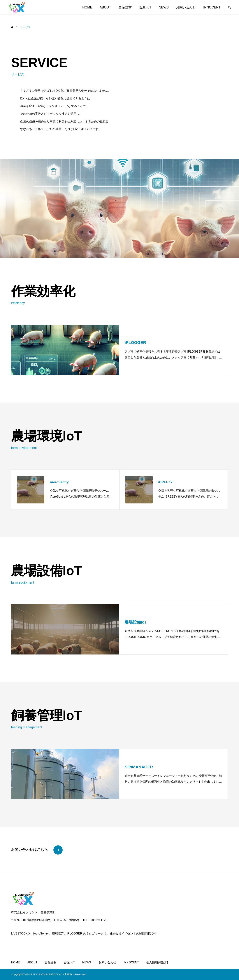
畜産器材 (125, 7)
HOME (87, 7)
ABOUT (105, 7)
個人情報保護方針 (158, 962)
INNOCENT (212, 7)
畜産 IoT (145, 7)
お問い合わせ (186, 7)
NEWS (164, 7)
